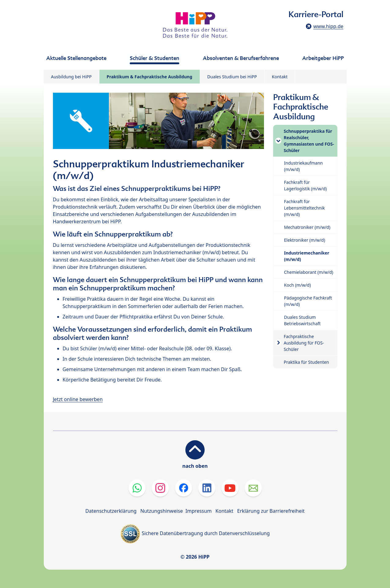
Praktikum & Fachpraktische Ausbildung (150, 77)
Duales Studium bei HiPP (232, 77)
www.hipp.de (328, 26)
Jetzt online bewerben (78, 399)
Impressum (199, 511)
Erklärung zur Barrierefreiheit (271, 511)
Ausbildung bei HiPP (71, 77)
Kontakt (280, 77)
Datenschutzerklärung (111, 511)
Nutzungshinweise (162, 511)
